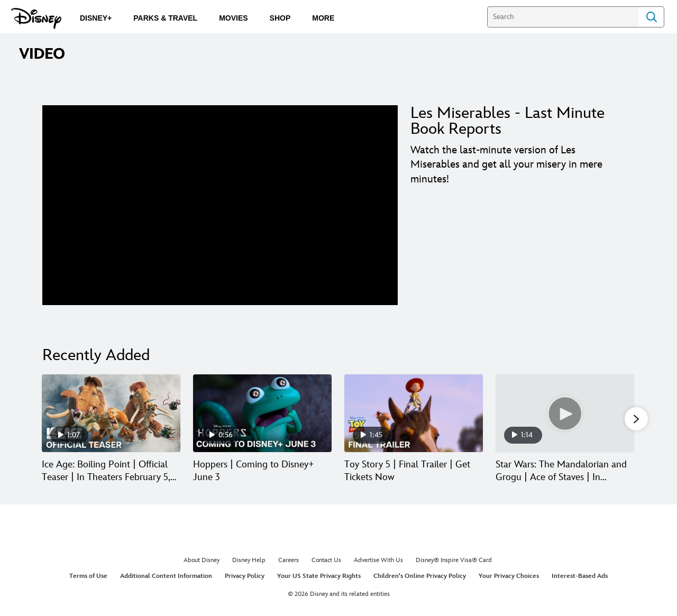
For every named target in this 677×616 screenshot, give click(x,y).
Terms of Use (88, 577)
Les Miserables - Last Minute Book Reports (507, 121)
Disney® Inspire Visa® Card (454, 561)
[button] (636, 419)
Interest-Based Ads (580, 577)
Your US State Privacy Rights (319, 577)
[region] (220, 205)
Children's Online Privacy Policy (420, 577)
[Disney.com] (36, 19)
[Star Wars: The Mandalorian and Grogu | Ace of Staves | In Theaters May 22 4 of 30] (565, 413)
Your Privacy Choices (509, 577)
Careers (289, 561)
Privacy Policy (245, 577)
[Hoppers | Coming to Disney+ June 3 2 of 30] (262, 413)
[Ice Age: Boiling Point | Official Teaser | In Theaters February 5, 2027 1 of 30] (111, 413)
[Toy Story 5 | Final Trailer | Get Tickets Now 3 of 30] (414, 413)
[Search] (563, 17)
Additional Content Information (166, 577)
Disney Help (249, 561)
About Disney (202, 561)
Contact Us (326, 561)
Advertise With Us (378, 561)
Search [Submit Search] (652, 17)
